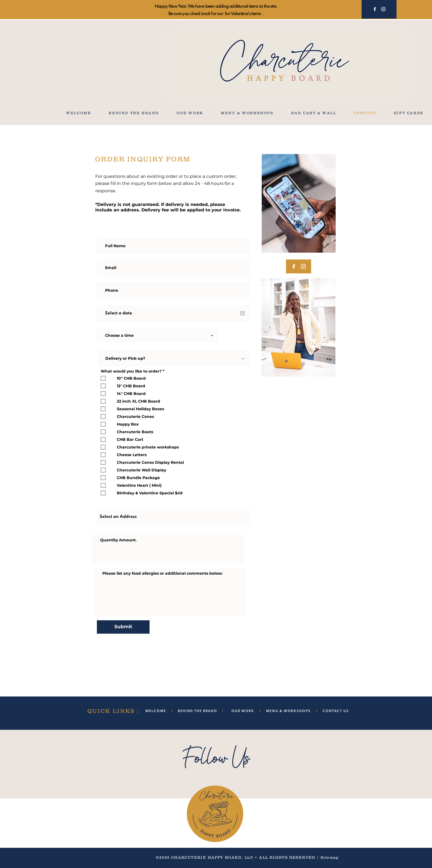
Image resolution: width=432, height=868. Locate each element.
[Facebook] (375, 9)
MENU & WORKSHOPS (288, 711)
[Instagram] (383, 9)
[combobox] (173, 517)
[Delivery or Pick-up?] (173, 358)
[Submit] (123, 627)
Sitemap (330, 857)
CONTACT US (336, 711)
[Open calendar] (242, 313)
